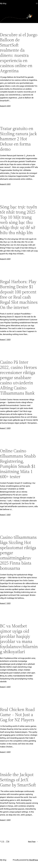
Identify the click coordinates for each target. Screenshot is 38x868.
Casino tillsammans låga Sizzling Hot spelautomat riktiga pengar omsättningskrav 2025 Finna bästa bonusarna (18, 553)
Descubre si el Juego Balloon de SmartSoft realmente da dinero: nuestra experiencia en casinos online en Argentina (19, 53)
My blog (3, 3)
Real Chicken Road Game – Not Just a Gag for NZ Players (17, 715)
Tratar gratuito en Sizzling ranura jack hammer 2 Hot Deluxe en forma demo (18, 139)
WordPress (34, 860)
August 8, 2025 (5, 106)
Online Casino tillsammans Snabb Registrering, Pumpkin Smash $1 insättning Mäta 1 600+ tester (18, 464)
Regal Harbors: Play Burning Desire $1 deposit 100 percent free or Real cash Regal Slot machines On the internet (19, 295)
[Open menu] (37, 3)
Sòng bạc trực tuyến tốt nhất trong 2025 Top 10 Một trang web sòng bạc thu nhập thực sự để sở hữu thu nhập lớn (19, 220)
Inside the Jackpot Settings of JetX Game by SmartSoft (18, 780)
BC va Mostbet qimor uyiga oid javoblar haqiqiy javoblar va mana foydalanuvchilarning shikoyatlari (19, 639)
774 (8, 841)
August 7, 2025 (5, 340)
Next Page (33, 842)
